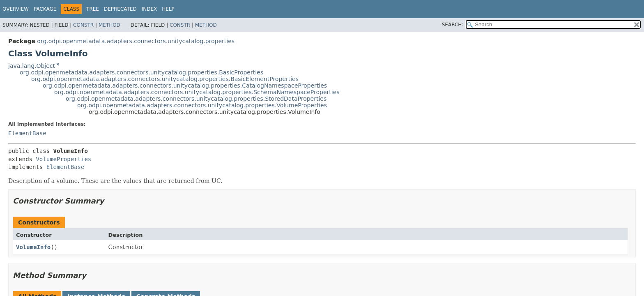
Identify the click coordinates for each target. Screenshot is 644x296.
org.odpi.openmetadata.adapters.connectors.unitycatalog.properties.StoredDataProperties (196, 99)
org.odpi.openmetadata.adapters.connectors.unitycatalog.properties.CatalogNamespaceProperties (185, 86)
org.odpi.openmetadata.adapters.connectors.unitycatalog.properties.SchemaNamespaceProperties (197, 92)
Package (45, 9)
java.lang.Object (32, 66)
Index (149, 9)
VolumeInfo (33, 247)
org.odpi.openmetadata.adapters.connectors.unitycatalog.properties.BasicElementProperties (165, 79)
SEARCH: (453, 25)
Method (109, 25)
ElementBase (27, 133)
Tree (93, 9)
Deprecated (120, 9)
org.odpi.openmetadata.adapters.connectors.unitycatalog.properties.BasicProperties (141, 72)
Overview (16, 9)
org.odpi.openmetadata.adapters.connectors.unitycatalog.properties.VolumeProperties (202, 105)
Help (168, 9)
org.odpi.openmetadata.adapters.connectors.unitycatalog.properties (136, 41)
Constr (83, 25)
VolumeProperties (63, 159)
